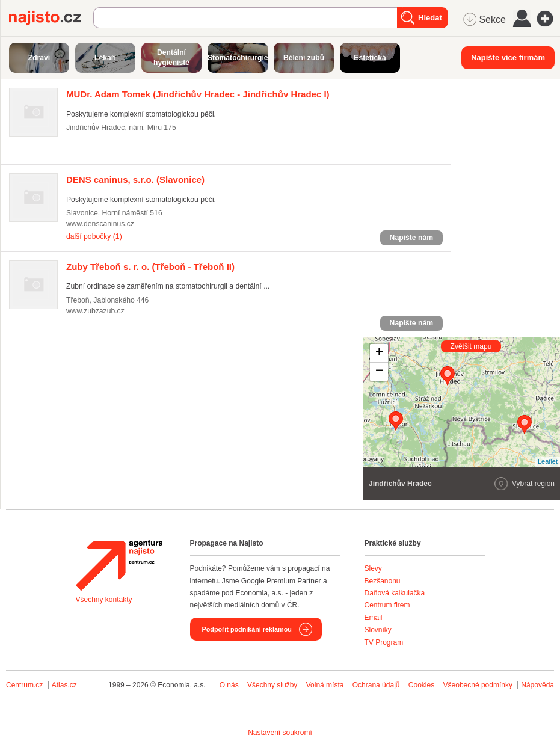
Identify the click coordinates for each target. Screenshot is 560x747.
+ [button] (379, 353)
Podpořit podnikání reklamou (247, 629)
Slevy (373, 568)
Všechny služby (273, 685)
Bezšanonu (383, 581)
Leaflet (548, 461)
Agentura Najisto (119, 565)
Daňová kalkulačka (395, 593)
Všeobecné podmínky (478, 685)
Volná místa (325, 685)
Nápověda (537, 685)
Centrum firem (387, 605)
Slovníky (378, 630)
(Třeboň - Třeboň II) (150, 267)
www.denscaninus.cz (100, 224)
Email (374, 618)
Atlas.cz (64, 685)
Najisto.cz (51, 18)
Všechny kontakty (104, 600)
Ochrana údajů (376, 685)
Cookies (421, 685)
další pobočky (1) (94, 236)
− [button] (379, 372)
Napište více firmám (508, 57)
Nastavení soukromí (280, 733)
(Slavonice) (135, 180)
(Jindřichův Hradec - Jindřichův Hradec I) (198, 94)
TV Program (384, 642)
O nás (229, 685)
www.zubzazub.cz (95, 311)
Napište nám (411, 238)
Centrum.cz (24, 685)
